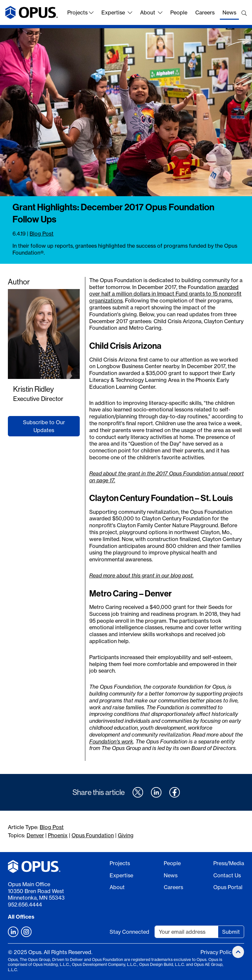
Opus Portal (228, 887)
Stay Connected (129, 932)
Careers (205, 12)
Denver (35, 835)
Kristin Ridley (33, 389)
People (179, 12)
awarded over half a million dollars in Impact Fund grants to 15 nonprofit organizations (165, 294)
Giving (126, 835)
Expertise (117, 12)
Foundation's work (111, 741)
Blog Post (42, 234)
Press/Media (229, 863)
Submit (231, 932)
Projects (80, 12)
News (229, 12)
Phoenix (58, 835)
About (151, 12)
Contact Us (227, 875)
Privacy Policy (217, 952)
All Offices (21, 917)
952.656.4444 (25, 905)
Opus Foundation (93, 835)
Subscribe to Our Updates (44, 426)
